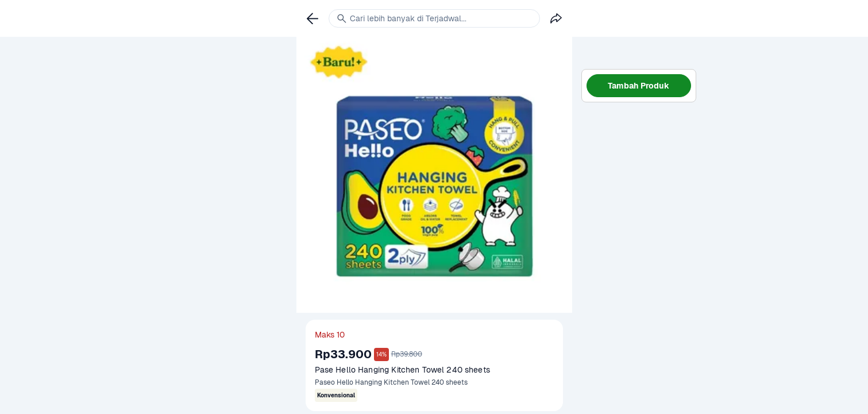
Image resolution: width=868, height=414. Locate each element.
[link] (313, 18)
